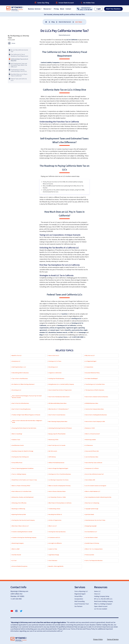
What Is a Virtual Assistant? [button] (93, 434)
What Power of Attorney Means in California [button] (60, 503)
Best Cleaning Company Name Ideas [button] (58, 421)
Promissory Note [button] (90, 555)
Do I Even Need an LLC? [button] (91, 532)
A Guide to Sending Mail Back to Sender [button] (22, 532)
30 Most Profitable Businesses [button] (56, 463)
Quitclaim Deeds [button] (90, 514)
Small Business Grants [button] (18, 445)
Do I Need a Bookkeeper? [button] (92, 378)
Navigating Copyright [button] (91, 526)
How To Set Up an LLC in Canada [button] (57, 445)
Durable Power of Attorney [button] (92, 543)
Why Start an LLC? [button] (90, 355)
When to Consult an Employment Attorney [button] (60, 486)
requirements (44, 328)
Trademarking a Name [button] (54, 509)
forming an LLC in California (67, 325)
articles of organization (57, 328)
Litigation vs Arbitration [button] (55, 373)
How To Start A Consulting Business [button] (21, 409)
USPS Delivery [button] (52, 457)
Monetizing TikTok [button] (53, 440)
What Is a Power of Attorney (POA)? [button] (21, 486)
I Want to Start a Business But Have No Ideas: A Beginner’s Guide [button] (27, 421)
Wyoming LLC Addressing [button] (18, 509)
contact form (62, 337)
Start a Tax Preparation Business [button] (94, 560)
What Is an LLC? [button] (53, 526)
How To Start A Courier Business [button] (57, 415)
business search (62, 332)
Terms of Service (113, 639)
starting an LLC (76, 319)
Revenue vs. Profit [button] (90, 428)
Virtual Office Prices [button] (17, 463)
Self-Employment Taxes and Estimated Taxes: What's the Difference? (19, 65)
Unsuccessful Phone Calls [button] (92, 451)
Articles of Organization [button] (55, 520)
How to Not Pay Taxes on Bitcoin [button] (94, 463)
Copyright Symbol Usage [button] (92, 509)
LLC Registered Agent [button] (91, 361)
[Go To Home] (46, 22)
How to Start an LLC (64, 35)
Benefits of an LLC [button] (17, 355)
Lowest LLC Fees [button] (53, 549)
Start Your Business (113, 9)
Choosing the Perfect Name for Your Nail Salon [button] (24, 428)
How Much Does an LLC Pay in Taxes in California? (19, 75)
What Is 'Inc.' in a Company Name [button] (94, 549)
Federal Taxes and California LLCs (19, 79)
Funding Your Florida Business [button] (56, 378)
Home (13, 43)
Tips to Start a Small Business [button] (20, 378)
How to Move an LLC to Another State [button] (22, 491)
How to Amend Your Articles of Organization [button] (60, 390)
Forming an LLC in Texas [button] (55, 361)
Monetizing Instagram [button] (18, 543)
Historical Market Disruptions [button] (20, 566)
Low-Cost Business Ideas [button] (92, 457)
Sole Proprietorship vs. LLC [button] (19, 367)
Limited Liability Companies (50, 63)
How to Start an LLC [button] (54, 355)
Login (99, 9)
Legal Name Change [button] (54, 555)
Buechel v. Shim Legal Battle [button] (56, 566)
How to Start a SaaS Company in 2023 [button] (95, 421)
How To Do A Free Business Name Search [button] (59, 397)
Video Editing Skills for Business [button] (20, 373)
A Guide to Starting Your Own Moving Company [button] (24, 537)
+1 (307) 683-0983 (77, 337)
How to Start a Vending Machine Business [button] (96, 415)
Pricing (56, 9)
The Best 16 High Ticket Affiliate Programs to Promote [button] (26, 415)
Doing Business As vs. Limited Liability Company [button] (61, 384)
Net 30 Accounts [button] (53, 451)
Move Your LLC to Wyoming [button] (92, 503)
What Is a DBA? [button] (16, 549)
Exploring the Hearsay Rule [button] (19, 514)
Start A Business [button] (53, 560)
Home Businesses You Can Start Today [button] (95, 520)
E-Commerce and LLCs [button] (54, 537)
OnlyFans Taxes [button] (16, 440)
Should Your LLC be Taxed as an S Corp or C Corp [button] (24, 480)
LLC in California (72, 40)
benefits (68, 330)
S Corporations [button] (89, 367)
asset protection (77, 330)
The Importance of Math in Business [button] (95, 390)
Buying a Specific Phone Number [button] (57, 434)
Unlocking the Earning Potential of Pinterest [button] (60, 428)
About (62, 9)
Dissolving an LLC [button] (53, 367)
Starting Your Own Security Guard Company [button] (23, 520)
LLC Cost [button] (14, 560)
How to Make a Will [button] (90, 480)
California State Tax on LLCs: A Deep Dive (19, 60)
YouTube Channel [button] (16, 555)
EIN (72, 332)
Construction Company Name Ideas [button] (95, 409)
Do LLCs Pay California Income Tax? (19, 51)
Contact (68, 9)
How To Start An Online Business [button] (20, 403)
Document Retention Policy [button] (92, 373)
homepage (82, 332)
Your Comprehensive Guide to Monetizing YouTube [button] (98, 497)
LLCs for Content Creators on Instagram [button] (96, 486)
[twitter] (21, 611)
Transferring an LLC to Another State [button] (95, 384)
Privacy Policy (98, 639)
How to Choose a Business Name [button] (57, 491)
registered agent (72, 328)
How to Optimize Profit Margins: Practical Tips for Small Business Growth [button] (27, 397)
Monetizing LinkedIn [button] (91, 440)
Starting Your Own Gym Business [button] (57, 532)
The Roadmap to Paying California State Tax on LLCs (19, 70)
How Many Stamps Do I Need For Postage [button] (23, 451)
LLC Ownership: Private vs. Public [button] (57, 497)
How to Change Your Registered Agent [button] (58, 468)
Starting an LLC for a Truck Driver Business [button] (60, 474)
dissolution (52, 332)
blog (41, 335)
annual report (55, 330)
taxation (64, 314)
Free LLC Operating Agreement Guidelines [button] (23, 468)
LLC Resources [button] (89, 445)
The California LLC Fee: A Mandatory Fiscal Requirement (19, 55)
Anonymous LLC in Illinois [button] (92, 468)
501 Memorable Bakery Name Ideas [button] (58, 403)
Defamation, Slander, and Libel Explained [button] (23, 497)
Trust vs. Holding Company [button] (19, 474)
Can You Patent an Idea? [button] (92, 537)
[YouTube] (12, 611)
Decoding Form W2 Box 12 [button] (55, 514)
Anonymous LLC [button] (16, 361)
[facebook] (16, 611)
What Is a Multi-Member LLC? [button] (93, 491)
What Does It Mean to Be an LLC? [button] (20, 526)
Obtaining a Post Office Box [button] (19, 503)
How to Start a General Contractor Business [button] (97, 397)
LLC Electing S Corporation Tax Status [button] (59, 480)
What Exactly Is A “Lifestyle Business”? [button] (59, 409)
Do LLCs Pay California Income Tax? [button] (95, 474)
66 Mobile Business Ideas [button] (92, 403)
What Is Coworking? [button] (17, 434)
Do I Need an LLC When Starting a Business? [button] (23, 384)
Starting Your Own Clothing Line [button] (20, 457)
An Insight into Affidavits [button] (55, 543)
